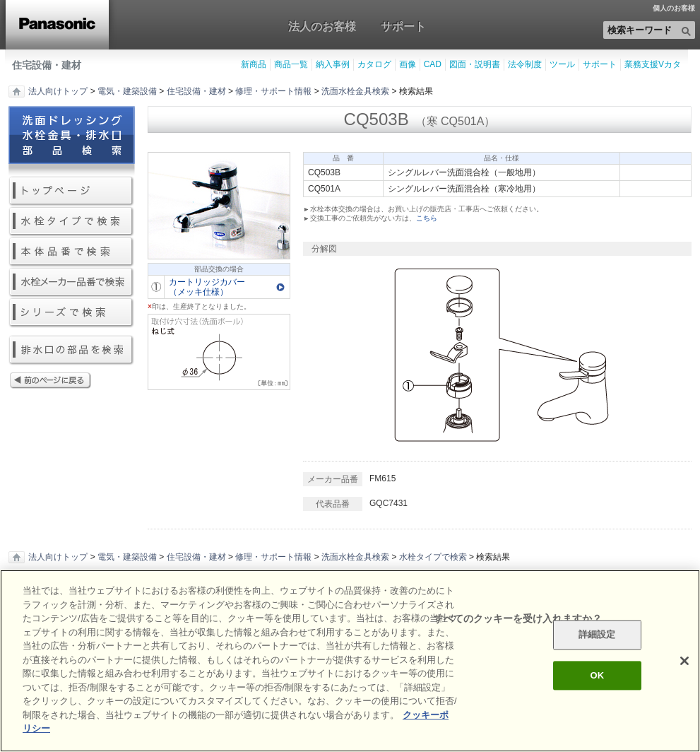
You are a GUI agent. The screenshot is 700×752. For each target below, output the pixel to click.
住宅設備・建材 (47, 65)
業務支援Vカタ (653, 64)
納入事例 (333, 64)
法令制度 (525, 64)
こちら (427, 218)
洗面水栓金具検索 (355, 91)
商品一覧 (291, 64)
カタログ (374, 64)
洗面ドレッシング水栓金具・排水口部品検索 (72, 141)
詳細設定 (597, 635)
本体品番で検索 (72, 252)
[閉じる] (684, 661)
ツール (562, 64)
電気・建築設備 (127, 91)
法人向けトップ (58, 91)
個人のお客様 (674, 8)
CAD (433, 64)
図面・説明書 (475, 64)
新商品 (254, 64)
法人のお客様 (322, 26)
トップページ (72, 191)
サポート (403, 26)
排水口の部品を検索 (72, 350)
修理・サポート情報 (273, 91)
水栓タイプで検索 (72, 222)
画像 (408, 64)
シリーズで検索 (72, 313)
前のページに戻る (72, 381)
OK (597, 675)
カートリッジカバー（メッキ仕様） (207, 287)
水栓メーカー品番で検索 (72, 282)
